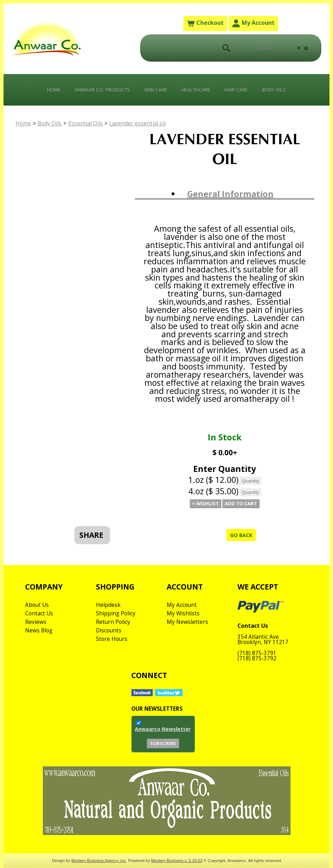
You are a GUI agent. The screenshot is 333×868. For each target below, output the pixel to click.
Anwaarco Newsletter (163, 745)
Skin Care (154, 91)
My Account (254, 24)
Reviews (36, 636)
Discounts (109, 644)
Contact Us (40, 627)
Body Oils (282, 91)
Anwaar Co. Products (97, 91)
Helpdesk (108, 619)
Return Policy (113, 636)
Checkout (205, 24)
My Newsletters (188, 636)
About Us (38, 619)
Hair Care (241, 91)
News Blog (39, 644)
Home (46, 91)
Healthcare (198, 91)
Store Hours (112, 653)
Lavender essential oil (142, 126)
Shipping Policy (116, 627)
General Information (230, 196)
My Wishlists (183, 627)
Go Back (240, 546)
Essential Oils (90, 126)
